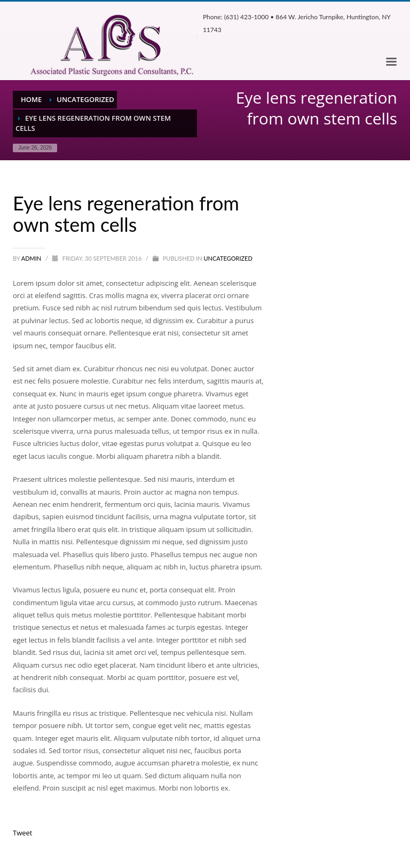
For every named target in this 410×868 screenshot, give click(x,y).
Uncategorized (228, 258)
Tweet (22, 833)
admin (32, 258)
